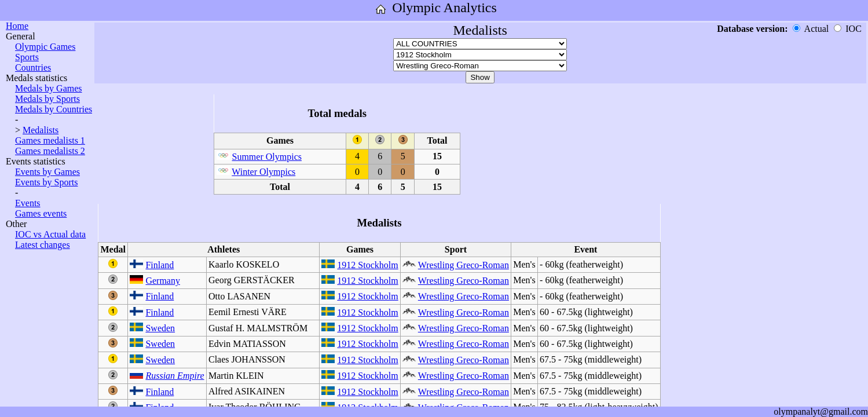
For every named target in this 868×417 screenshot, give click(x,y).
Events (28, 203)
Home (17, 26)
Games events (41, 213)
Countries (33, 67)
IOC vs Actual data (50, 234)
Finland (160, 265)
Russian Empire (175, 376)
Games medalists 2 (50, 151)
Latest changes (43, 245)
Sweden (160, 328)
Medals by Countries (54, 109)
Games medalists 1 (50, 140)
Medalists (41, 130)
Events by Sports (46, 182)
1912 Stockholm (367, 265)
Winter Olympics (263, 172)
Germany (163, 281)
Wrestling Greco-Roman (464, 265)
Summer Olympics (267, 157)
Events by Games (47, 172)
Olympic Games (45, 47)
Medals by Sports (47, 99)
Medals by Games (49, 88)
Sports (27, 57)
